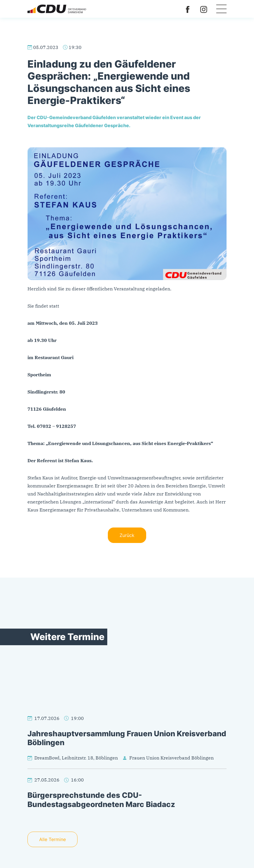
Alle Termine (52, 839)
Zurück (127, 535)
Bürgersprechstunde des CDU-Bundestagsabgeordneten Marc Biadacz (101, 800)
